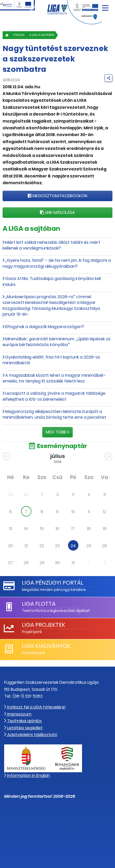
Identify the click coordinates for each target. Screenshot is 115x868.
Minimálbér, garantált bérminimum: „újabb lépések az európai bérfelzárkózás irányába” (57, 342)
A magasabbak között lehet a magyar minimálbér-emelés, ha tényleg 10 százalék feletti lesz (54, 378)
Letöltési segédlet (23, 728)
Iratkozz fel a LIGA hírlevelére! (35, 707)
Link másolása (58, 212)
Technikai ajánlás (23, 721)
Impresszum (18, 714)
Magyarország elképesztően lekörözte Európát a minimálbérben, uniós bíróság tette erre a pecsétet (54, 414)
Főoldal (19, 35)
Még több (58, 432)
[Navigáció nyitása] (105, 6)
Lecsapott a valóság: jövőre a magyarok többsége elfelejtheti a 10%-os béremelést (54, 396)
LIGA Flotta (39, 604)
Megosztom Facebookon (58, 196)
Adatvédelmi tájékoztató (31, 735)
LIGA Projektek (43, 625)
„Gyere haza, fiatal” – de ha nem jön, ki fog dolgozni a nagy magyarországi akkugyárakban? (57, 263)
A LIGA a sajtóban (42, 35)
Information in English (27, 776)
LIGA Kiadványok (46, 646)
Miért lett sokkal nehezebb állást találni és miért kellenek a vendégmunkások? (51, 245)
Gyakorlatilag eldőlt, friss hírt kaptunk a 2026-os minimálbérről (51, 360)
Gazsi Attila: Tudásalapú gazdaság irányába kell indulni (52, 281)
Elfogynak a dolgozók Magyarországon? (45, 327)
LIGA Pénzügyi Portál (53, 583)
